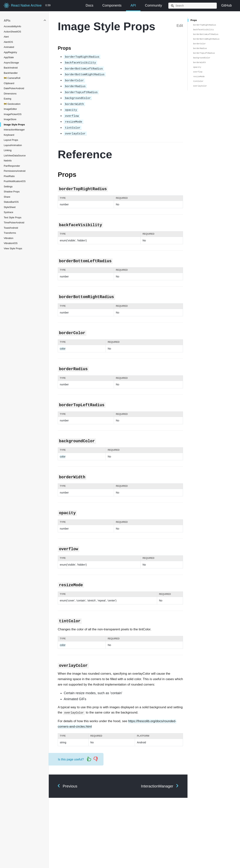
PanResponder (12, 166)
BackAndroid (11, 68)
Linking (8, 150)
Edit (180, 26)
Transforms (10, 233)
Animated (9, 47)
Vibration (9, 238)
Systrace (9, 212)
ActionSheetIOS (12, 32)
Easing (7, 99)
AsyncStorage (11, 63)
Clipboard (9, 83)
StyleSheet (10, 207)
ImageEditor (10, 109)
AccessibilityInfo (12, 26)
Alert (6, 37)
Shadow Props (12, 192)
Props (194, 20)
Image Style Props (14, 125)
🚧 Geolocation (12, 104)
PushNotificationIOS (15, 181)
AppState (9, 57)
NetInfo (8, 161)
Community (153, 5)
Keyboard (9, 135)
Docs (90, 5)
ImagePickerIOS (13, 114)
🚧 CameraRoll (12, 78)
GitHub (226, 5)
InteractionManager (14, 130)
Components (112, 5)
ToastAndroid (11, 228)
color (63, 349)
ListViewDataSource (15, 156)
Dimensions (10, 94)
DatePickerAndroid (14, 88)
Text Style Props (13, 217)
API (133, 5)
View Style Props (13, 248)
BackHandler (11, 73)
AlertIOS (8, 42)
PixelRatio (9, 176)
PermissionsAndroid (15, 171)
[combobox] (193, 6)
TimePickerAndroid (14, 223)
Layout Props (11, 140)
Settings (8, 186)
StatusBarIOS (11, 202)
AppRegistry (10, 52)
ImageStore (10, 119)
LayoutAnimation (13, 145)
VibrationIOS (11, 243)
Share (7, 197)
